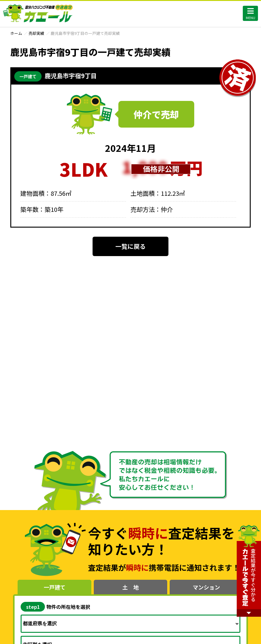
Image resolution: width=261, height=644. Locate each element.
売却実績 (36, 33)
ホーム (16, 33)
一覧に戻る (130, 246)
